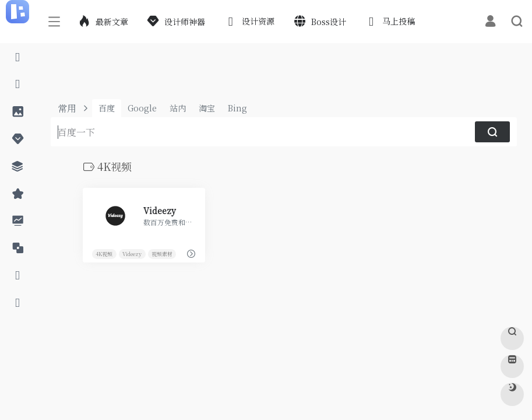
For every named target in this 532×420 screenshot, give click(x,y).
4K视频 (104, 253)
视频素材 (161, 253)
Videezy (132, 253)
